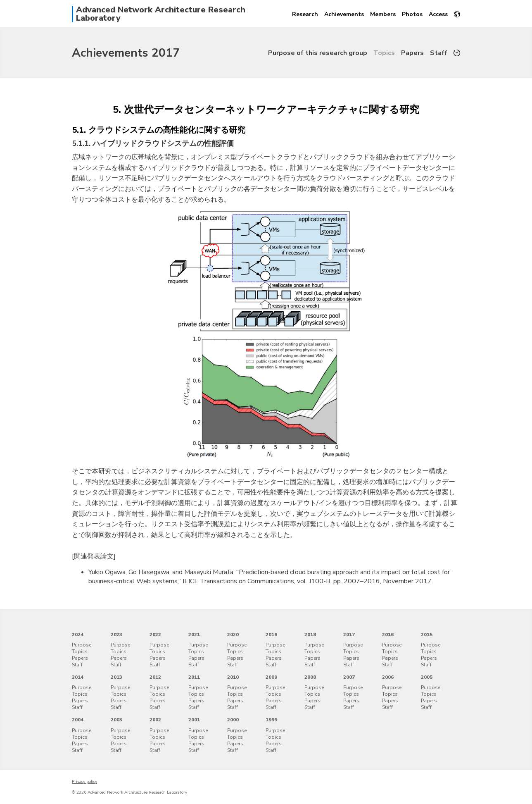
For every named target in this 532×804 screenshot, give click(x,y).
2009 (271, 677)
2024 (78, 635)
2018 (310, 635)
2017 (349, 635)
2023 (116, 635)
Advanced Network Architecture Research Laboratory (161, 14)
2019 (271, 635)
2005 (427, 677)
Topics (384, 53)
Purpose (82, 645)
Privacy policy (84, 782)
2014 (78, 677)
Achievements (344, 14)
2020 (233, 635)
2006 (388, 677)
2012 (155, 677)
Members (383, 14)
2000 (233, 720)
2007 (349, 677)
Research (305, 14)
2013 (116, 677)
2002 (155, 720)
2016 (388, 635)
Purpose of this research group (318, 53)
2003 (116, 720)
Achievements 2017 (126, 53)
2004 (78, 720)
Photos (412, 14)
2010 (233, 677)
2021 (194, 635)
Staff (439, 53)
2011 (194, 677)
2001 (194, 720)
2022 (155, 635)
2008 (310, 677)
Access (438, 14)
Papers (412, 53)
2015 (427, 635)
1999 (271, 720)
